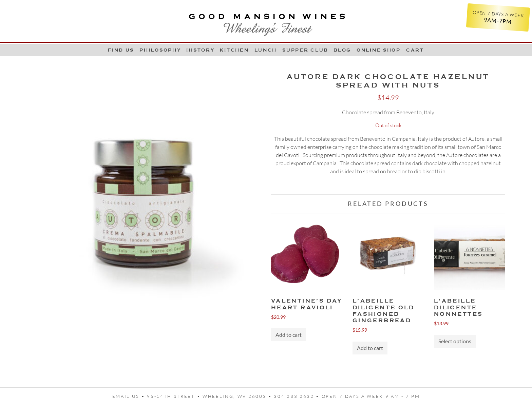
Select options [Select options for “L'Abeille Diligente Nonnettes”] (455, 341)
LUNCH (266, 50)
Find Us (121, 50)
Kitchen (234, 50)
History (200, 50)
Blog (342, 50)
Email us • (130, 396)
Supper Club (305, 50)
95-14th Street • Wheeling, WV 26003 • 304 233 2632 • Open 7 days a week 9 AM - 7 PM (283, 396)
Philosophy (160, 50)
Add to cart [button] (289, 335)
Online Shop (379, 50)
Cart (415, 50)
